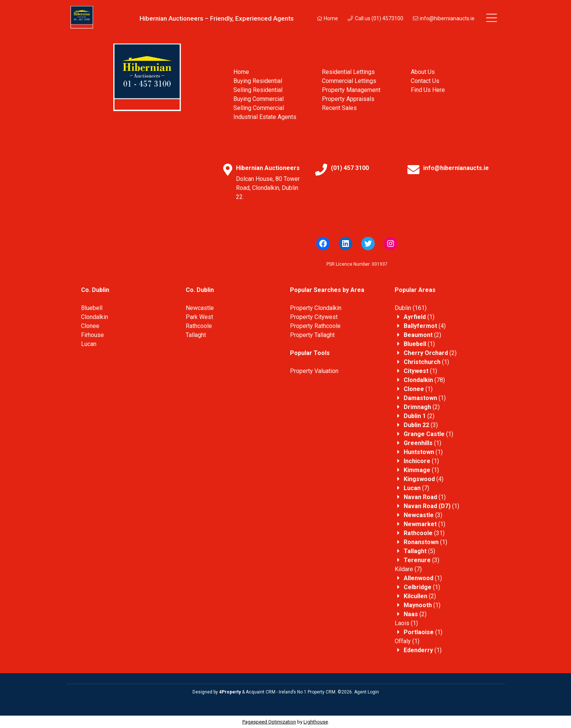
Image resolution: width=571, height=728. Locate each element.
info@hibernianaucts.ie (444, 18)
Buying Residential (258, 81)
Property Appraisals (348, 99)
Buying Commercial (258, 99)
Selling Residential (258, 90)
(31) (424, 533)
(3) (421, 425)
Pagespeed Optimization (269, 722)
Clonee (90, 326)
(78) (424, 380)
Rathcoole (199, 326)
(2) (422, 335)
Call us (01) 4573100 (375, 18)
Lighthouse (316, 722)
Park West (199, 317)
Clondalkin (95, 317)
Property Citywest (314, 317)
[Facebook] (323, 244)
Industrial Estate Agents (265, 117)
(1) (419, 317)
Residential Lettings (348, 72)
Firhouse (92, 335)
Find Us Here (428, 90)
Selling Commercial (259, 108)
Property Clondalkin (316, 308)
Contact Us (425, 81)
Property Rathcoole (315, 326)
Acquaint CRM (261, 692)
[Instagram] (391, 244)
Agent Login (367, 692)
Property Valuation (314, 371)
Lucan (89, 344)
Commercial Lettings (349, 81)
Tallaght (196, 335)
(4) (425, 326)
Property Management (351, 90)
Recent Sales (339, 108)
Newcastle (200, 308)
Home (327, 18)
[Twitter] (368, 244)
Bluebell (92, 308)
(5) (419, 551)
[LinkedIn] (346, 244)
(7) (416, 488)
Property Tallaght (312, 335)
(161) (411, 308)
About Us (423, 72)
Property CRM (322, 692)
